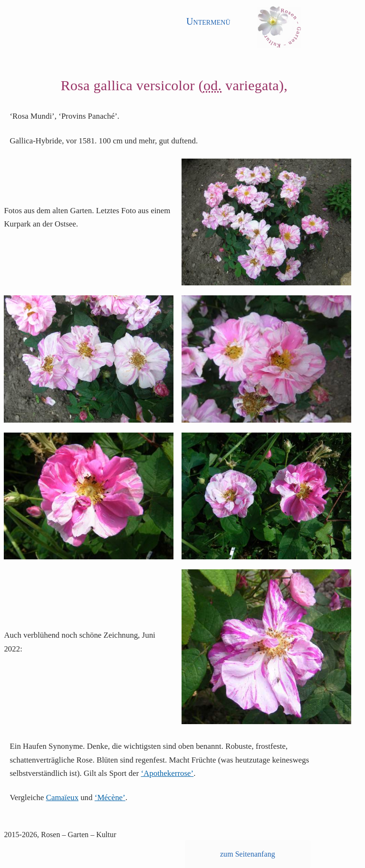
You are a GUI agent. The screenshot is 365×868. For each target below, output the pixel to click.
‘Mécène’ (110, 797)
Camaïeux (62, 797)
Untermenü (208, 21)
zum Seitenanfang (248, 854)
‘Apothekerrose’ (167, 773)
